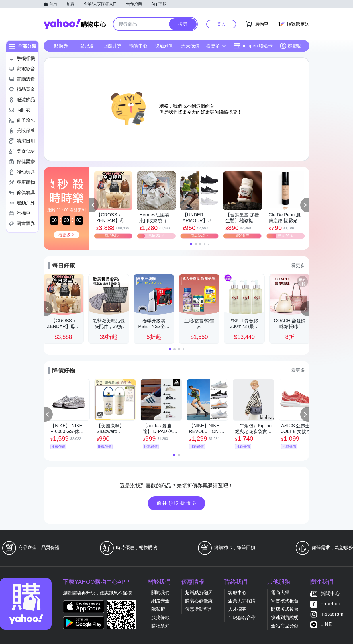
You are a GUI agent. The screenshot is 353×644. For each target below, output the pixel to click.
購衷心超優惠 (199, 601)
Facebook (332, 604)
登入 (221, 24)
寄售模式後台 (285, 601)
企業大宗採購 (242, 601)
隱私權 (158, 609)
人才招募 (237, 609)
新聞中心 (330, 594)
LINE (326, 625)
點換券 (61, 46)
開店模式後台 (285, 609)
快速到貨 (164, 46)
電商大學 (280, 593)
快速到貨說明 (285, 617)
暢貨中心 (138, 46)
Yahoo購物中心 (75, 24)
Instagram (332, 614)
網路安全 (160, 601)
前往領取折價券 (177, 503)
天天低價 (190, 46)
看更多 (216, 46)
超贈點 (291, 46)
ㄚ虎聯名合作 (242, 617)
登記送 (87, 46)
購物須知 (160, 626)
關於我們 (160, 593)
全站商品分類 (285, 626)
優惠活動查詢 (199, 609)
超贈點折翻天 (199, 593)
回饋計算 (113, 46)
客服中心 (237, 593)
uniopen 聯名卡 (253, 46)
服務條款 (160, 617)
